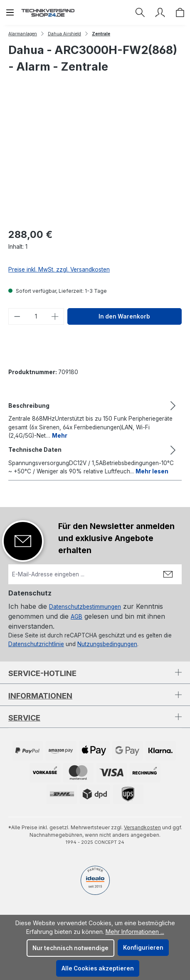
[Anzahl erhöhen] (55, 316)
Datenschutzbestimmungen (85, 607)
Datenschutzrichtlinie (36, 644)
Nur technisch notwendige (70, 948)
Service (24, 718)
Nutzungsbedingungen (107, 644)
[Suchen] (140, 12)
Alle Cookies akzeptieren (98, 968)
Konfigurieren (143, 948)
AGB (76, 617)
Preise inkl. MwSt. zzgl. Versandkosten (59, 269)
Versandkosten (142, 827)
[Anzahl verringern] (17, 316)
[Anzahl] (36, 316)
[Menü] (10, 12)
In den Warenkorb (124, 316)
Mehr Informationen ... (135, 932)
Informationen (40, 696)
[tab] (93, 420)
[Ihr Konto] (160, 12)
